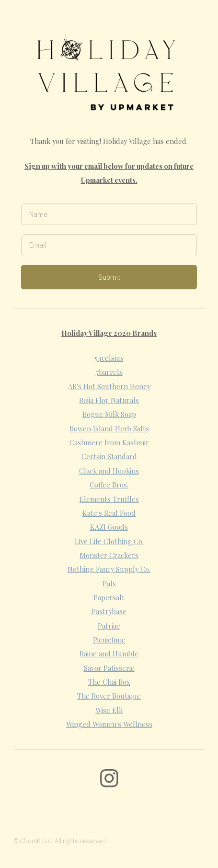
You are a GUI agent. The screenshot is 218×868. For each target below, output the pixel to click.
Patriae (109, 626)
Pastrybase (109, 611)
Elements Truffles (109, 499)
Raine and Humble (109, 654)
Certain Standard (109, 456)
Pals (109, 583)
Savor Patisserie (109, 668)
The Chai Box (109, 682)
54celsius (109, 358)
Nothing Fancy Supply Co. (109, 569)
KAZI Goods (109, 527)
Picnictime (109, 640)
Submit (109, 277)
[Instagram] (109, 778)
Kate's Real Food (109, 513)
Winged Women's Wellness (109, 724)
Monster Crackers (109, 555)
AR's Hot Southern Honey (109, 386)
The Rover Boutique (109, 696)
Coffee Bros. (109, 485)
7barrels (109, 372)
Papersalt (109, 597)
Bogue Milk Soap (109, 414)
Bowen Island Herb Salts (109, 428)
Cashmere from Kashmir (109, 442)
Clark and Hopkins (109, 471)
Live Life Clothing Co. (109, 541)
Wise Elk (109, 710)
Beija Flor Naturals (109, 400)
